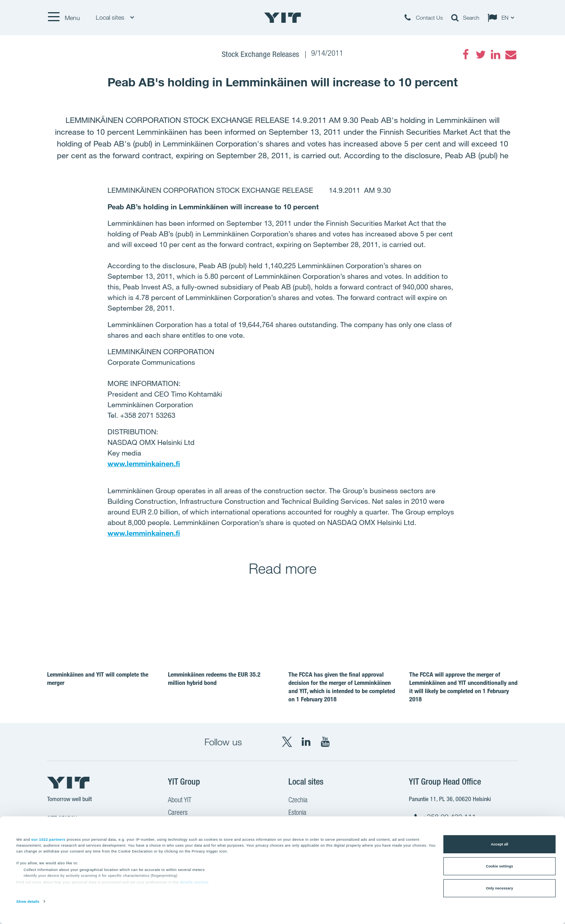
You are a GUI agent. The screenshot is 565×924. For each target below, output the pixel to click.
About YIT (180, 801)
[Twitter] (481, 55)
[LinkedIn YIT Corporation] (306, 742)
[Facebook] (466, 55)
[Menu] (64, 18)
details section (194, 882)
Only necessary (499, 888)
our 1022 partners (48, 839)
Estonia (297, 813)
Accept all (499, 844)
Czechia (298, 801)
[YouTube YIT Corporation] (325, 742)
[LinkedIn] (496, 55)
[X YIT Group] (287, 742)
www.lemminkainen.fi (144, 463)
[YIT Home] (282, 18)
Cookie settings (499, 866)
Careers (178, 813)
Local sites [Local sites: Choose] (115, 17)
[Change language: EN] (503, 18)
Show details (28, 902)
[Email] (510, 55)
